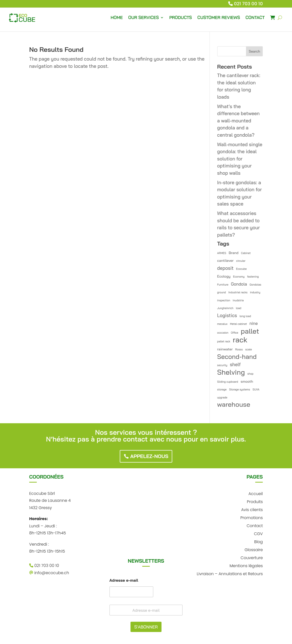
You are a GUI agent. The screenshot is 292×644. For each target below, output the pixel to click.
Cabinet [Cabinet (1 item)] (246, 253)
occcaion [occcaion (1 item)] (223, 333)
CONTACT (255, 17)
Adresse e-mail (124, 580)
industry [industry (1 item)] (255, 292)
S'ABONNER (146, 627)
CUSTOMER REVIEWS (219, 17)
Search (254, 51)
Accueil (256, 493)
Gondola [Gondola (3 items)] (239, 284)
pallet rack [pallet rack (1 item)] (224, 341)
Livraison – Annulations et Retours (230, 573)
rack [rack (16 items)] (240, 340)
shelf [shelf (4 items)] (235, 364)
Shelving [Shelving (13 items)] (231, 372)
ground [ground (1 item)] (222, 292)
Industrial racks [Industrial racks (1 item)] (238, 292)
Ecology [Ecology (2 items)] (224, 276)
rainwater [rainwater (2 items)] (225, 349)
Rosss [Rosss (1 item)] (239, 349)
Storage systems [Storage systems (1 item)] (239, 389)
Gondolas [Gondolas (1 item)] (255, 285)
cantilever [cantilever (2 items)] (225, 261)
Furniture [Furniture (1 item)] (223, 285)
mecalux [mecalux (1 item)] (222, 324)
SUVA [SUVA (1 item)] (256, 389)
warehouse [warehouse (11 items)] (234, 405)
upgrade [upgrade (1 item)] (222, 397)
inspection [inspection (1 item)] (224, 300)
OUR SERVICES (143, 17)
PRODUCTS (180, 17)
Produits (255, 501)
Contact (255, 525)
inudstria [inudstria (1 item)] (238, 300)
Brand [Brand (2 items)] (234, 253)
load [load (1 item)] (239, 308)
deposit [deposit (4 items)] (225, 268)
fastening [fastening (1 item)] (253, 277)
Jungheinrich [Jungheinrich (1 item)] (225, 308)
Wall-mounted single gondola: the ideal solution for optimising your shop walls (240, 159)
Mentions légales (246, 565)
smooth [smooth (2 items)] (247, 381)
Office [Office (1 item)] (235, 333)
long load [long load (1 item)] (245, 316)
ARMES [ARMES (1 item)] (222, 253)
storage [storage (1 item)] (222, 389)
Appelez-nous (149, 456)
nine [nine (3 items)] (254, 323)
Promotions (252, 517)
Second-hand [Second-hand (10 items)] (237, 357)
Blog (258, 541)
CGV (258, 533)
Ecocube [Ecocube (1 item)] (241, 269)
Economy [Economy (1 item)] (239, 277)
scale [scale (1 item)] (248, 349)
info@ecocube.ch (49, 573)
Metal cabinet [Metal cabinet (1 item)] (238, 324)
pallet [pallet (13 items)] (250, 331)
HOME (117, 17)
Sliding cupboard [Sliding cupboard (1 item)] (228, 382)
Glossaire (254, 549)
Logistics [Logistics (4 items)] (227, 315)
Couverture (252, 557)
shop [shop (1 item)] (250, 374)
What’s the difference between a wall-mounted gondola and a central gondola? (238, 121)
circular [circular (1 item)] (241, 261)
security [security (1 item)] (222, 365)
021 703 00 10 (248, 4)
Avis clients (252, 509)
